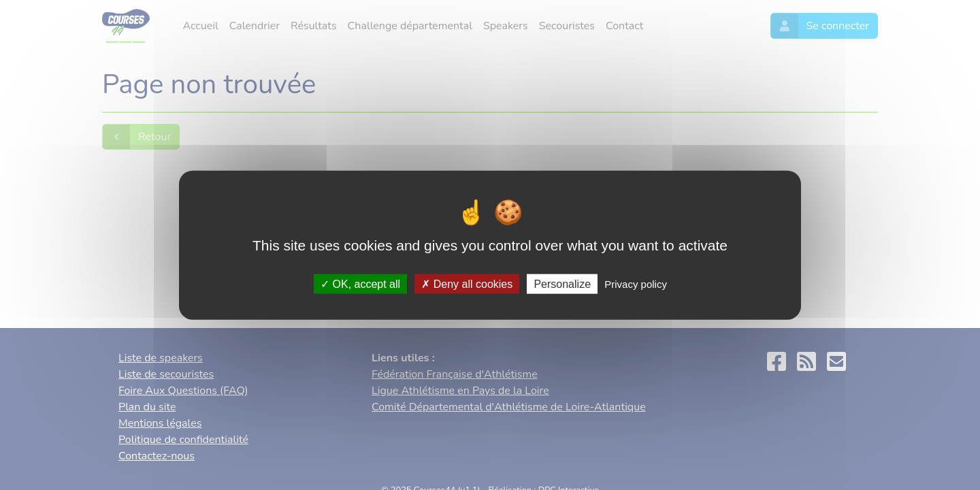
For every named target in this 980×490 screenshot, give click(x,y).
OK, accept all (360, 283)
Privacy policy (636, 283)
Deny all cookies (467, 283)
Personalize (562, 283)
